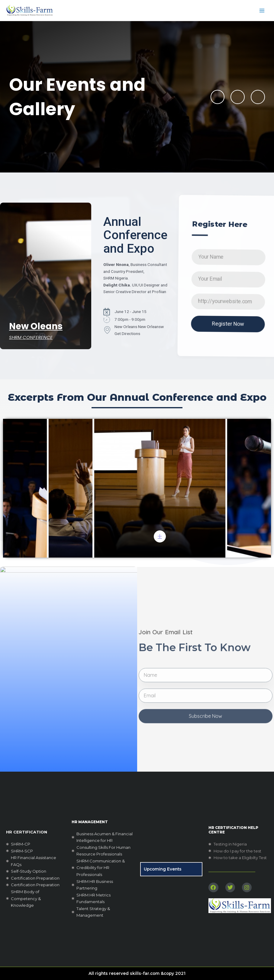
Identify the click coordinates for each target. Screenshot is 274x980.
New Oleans (36, 326)
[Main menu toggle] (262, 10)
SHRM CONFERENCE (31, 337)
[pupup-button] (160, 536)
